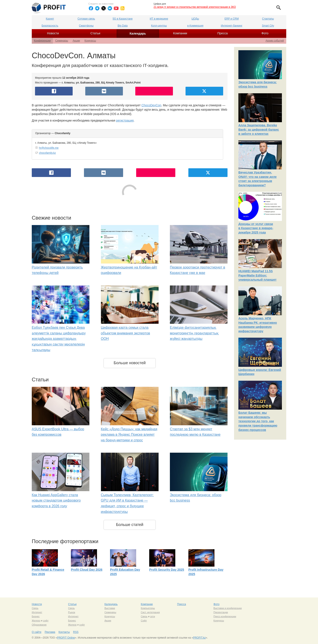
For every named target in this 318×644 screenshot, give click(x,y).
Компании (180, 33)
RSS (76, 632)
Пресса (222, 33)
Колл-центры (159, 26)
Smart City (268, 26)
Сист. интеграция (150, 612)
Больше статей (130, 525)
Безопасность (50, 26)
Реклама (50, 632)
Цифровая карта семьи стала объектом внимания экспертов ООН (126, 333)
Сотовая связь (86, 19)
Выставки (110, 608)
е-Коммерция (195, 26)
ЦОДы (195, 19)
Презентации (221, 612)
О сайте (37, 632)
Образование (39, 625)
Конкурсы (90, 41)
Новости (53, 33)
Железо (36, 621)
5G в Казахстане (123, 19)
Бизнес (36, 616)
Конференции (42, 41)
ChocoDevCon (151, 105)
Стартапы (268, 19)
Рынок (72, 612)
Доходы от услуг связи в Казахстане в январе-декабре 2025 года (256, 228)
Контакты (64, 632)
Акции (76, 41)
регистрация (125, 120)
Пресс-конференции (225, 616)
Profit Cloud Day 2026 (87, 570)
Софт (144, 621)
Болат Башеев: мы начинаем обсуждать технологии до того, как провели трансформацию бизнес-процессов (258, 421)
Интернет (37, 612)
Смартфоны (86, 26)
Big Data (123, 26)
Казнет (50, 19)
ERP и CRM (232, 19)
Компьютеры (148, 608)
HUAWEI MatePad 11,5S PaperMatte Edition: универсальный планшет (257, 275)
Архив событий (275, 41)
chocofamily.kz (47, 153)
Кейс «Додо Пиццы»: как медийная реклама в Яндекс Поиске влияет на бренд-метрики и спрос (129, 435)
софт (46, 621)
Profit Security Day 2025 (167, 570)
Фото (265, 33)
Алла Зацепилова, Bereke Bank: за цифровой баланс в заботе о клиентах (259, 129)
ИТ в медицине (159, 19)
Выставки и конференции (228, 608)
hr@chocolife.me (49, 148)
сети (152, 616)
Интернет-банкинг (232, 26)
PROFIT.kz (199, 638)
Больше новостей (130, 363)
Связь (35, 608)
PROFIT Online (66, 638)
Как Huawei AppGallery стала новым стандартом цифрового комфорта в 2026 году (56, 501)
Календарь (138, 33)
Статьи (95, 33)
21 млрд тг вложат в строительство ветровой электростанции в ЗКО (195, 7)
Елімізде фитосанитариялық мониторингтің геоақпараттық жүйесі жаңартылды (194, 333)
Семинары (62, 41)
